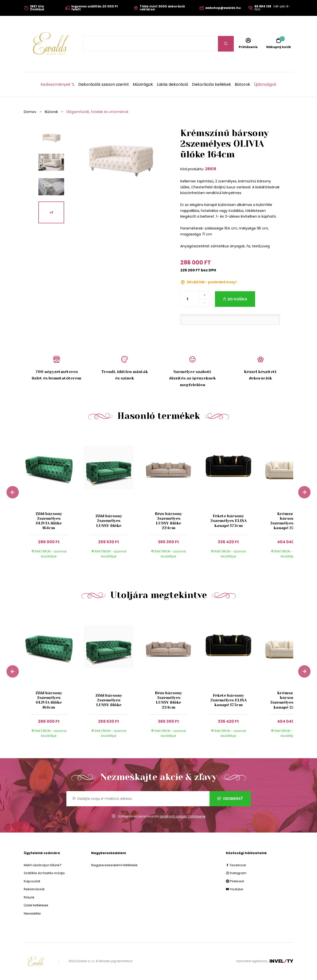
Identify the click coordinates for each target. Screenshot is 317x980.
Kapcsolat (32, 881)
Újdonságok (265, 85)
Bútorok (242, 85)
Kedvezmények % (58, 85)
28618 (211, 169)
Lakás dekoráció (172, 85)
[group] (54, 499)
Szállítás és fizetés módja (44, 873)
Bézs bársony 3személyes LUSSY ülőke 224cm (168, 521)
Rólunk (29, 897)
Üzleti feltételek (36, 905)
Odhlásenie (197, 816)
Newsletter (32, 913)
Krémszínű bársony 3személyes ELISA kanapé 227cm (288, 521)
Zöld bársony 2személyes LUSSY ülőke (109, 521)
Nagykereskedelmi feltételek (114, 865)
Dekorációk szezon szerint (104, 85)
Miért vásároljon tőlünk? (43, 865)
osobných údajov (173, 816)
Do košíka (237, 299)
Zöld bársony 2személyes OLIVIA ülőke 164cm (49, 521)
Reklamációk (34, 889)
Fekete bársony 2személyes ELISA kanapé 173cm (228, 521)
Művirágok (143, 85)
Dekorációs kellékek (211, 85)
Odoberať (230, 799)
